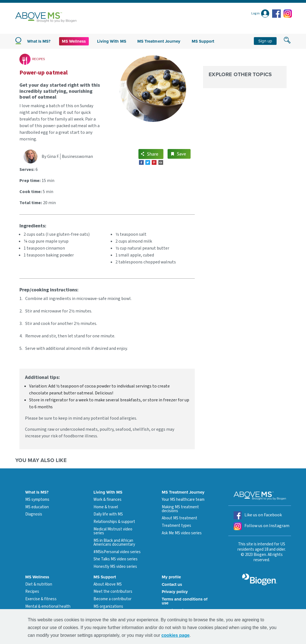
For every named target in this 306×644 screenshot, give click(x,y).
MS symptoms (37, 500)
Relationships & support (114, 522)
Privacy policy (175, 592)
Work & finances (108, 500)
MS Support (203, 41)
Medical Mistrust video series (113, 531)
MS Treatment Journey (159, 41)
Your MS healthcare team (183, 500)
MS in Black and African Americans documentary (114, 542)
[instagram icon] (288, 14)
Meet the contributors (113, 592)
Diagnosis (34, 514)
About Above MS (108, 584)
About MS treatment (179, 518)
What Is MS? (37, 492)
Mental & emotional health (48, 606)
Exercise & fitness (41, 599)
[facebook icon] (277, 14)
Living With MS (108, 492)
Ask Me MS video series (182, 533)
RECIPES (39, 59)
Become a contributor (112, 599)
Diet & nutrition (39, 584)
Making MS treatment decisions (180, 509)
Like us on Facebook (258, 515)
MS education (37, 507)
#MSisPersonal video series (117, 552)
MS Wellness (74, 41)
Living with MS (112, 41)
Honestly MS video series (115, 567)
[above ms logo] (46, 17)
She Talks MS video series (116, 559)
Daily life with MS (108, 514)
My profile (171, 577)
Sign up (265, 41)
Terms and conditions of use (185, 601)
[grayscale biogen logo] (260, 579)
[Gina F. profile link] (33, 156)
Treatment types (176, 526)
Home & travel (106, 507)
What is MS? (39, 41)
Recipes (32, 592)
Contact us (172, 584)
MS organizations (108, 606)
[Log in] (260, 14)
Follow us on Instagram (261, 526)
